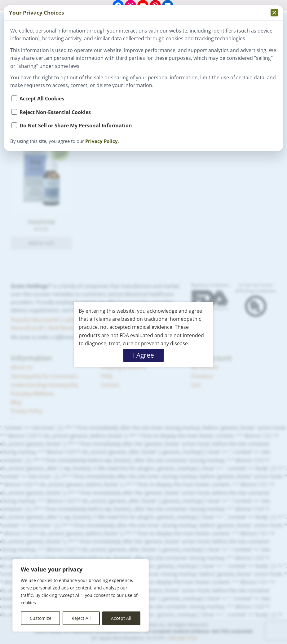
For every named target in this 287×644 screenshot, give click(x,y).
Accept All (121, 618)
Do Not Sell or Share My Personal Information (76, 125)
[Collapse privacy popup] (274, 13)
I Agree (143, 355)
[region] (81, 595)
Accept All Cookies (42, 98)
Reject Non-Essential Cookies (55, 112)
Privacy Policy (102, 141)
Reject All (81, 618)
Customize (41, 618)
